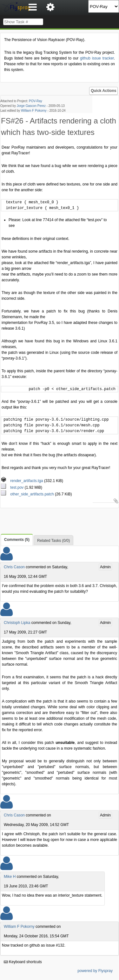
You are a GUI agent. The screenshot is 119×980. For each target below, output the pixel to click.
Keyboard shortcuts (23, 962)
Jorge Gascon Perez (31, 106)
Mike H (10, 877)
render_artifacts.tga (23, 481)
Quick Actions (103, 91)
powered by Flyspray (95, 971)
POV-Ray (36, 101)
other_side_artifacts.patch (28, 494)
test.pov (13, 487)
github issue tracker (97, 58)
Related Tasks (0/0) (53, 541)
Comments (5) (17, 540)
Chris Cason (14, 567)
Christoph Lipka (17, 623)
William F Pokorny (34, 111)
